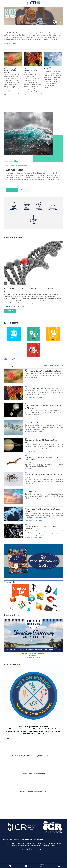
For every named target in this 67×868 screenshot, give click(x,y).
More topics (25, 190)
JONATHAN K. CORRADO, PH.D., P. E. (34, 380)
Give (31, 839)
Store (35, 839)
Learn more (12, 190)
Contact (46, 848)
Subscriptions (39, 848)
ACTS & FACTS (52, 366)
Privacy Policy (30, 848)
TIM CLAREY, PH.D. (30, 469)
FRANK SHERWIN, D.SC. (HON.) (33, 486)
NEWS (6, 67)
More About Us (10, 44)
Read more (10, 311)
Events (27, 839)
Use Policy (22, 848)
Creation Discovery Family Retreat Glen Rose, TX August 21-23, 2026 (33, 655)
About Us (6, 839)
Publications (17, 839)
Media (23, 839)
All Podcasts (10, 359)
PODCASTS (60, 366)
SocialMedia (42, 866)
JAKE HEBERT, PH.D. (31, 417)
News (11, 839)
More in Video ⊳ (59, 812)
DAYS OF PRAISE (48, 67)
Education (40, 839)
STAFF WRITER (30, 501)
